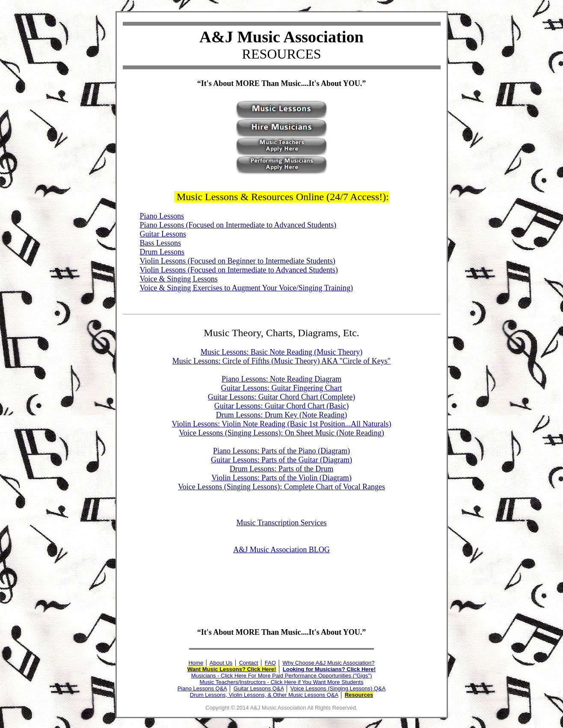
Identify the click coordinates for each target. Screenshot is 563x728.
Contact (249, 663)
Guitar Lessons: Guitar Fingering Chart (282, 388)
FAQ (270, 663)
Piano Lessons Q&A (202, 688)
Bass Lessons (161, 243)
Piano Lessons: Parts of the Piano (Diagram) (281, 451)
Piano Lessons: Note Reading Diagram (281, 379)
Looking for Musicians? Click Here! (329, 669)
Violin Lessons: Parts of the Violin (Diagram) (281, 478)
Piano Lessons (162, 216)
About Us (221, 663)
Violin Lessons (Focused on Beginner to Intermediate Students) (238, 261)
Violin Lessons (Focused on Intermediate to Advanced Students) (239, 270)
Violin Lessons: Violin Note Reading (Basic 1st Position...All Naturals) (282, 424)
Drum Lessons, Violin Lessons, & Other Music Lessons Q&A (264, 695)
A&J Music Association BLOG (281, 550)
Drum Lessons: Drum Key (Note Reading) (281, 415)
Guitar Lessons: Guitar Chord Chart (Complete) (281, 397)
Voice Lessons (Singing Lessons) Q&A (338, 688)
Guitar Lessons (163, 234)
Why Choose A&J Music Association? (328, 663)
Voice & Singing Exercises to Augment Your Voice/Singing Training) (247, 288)
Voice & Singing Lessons (179, 279)
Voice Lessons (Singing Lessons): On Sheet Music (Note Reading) (281, 433)
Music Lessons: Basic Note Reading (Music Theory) (282, 352)
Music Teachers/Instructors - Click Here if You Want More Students (282, 682)
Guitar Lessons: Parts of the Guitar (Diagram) (281, 460)
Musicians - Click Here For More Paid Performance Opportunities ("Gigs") (281, 676)
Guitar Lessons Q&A (259, 688)
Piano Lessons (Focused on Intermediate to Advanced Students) (238, 225)
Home (196, 663)
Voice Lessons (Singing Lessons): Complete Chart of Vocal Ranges (281, 487)
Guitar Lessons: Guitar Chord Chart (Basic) (281, 406)
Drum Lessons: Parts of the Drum (281, 469)
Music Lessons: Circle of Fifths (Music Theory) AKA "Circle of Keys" (281, 361)
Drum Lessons (162, 252)
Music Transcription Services (282, 523)
